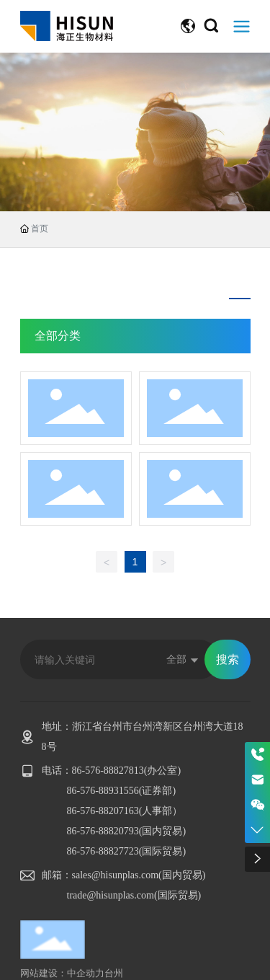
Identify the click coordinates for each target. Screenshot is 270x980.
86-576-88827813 (108, 771)
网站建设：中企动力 (62, 973)
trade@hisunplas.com (111, 895)
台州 (114, 973)
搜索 (228, 659)
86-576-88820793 (103, 831)
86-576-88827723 (103, 851)
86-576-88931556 (103, 791)
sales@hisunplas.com (116, 875)
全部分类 (58, 336)
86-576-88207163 (103, 811)
